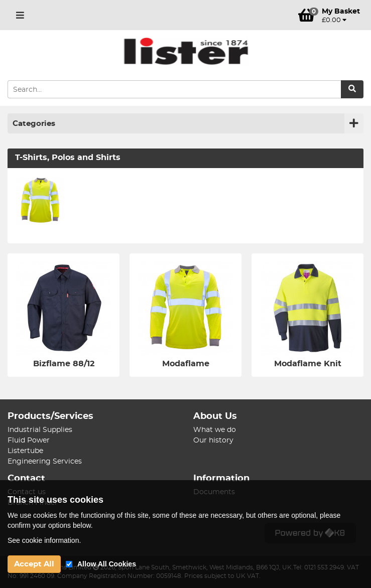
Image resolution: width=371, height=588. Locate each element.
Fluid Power (29, 440)
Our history (213, 440)
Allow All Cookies (107, 564)
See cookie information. (44, 540)
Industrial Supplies (40, 430)
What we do (215, 430)
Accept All (34, 564)
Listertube (25, 451)
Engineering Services (45, 462)
